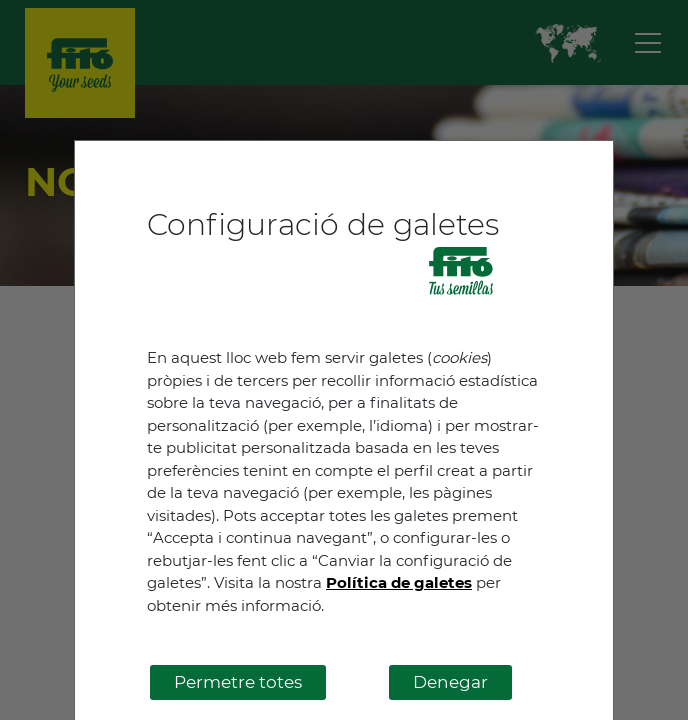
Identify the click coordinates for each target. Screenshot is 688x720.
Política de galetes (399, 582)
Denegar (450, 682)
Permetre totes (238, 682)
